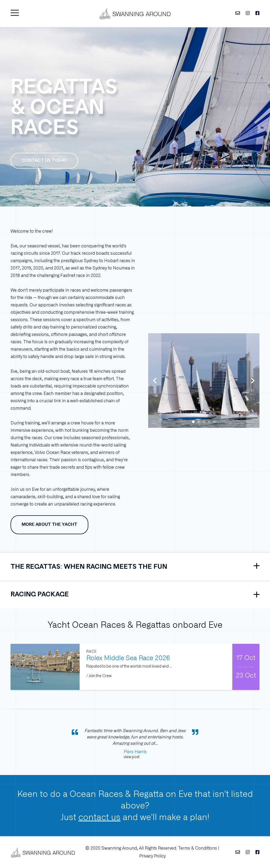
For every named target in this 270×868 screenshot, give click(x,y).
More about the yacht (49, 525)
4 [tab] (209, 422)
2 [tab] (199, 422)
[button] (15, 13)
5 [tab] (214, 422)
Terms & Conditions (197, 848)
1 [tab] (193, 422)
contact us (99, 817)
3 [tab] (204, 422)
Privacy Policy (152, 856)
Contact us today (44, 161)
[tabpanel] (204, 381)
